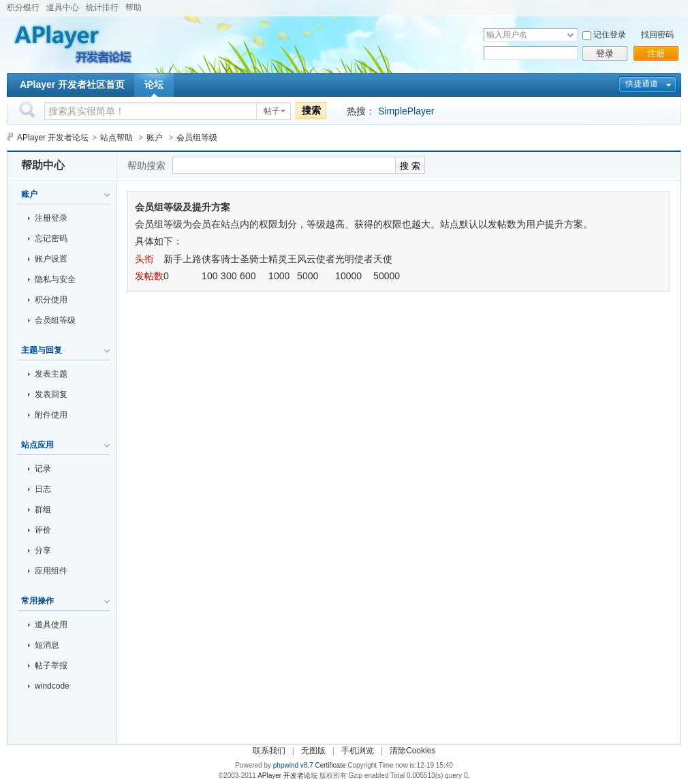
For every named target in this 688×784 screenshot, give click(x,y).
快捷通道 (642, 84)
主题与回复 (42, 350)
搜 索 (410, 166)
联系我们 (269, 751)
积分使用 (51, 300)
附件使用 (51, 415)
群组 (43, 509)
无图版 (313, 751)
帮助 (134, 7)
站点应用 (37, 445)
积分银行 (23, 7)
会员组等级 (55, 320)
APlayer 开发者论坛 (53, 138)
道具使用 (51, 625)
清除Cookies (412, 751)
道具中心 (63, 7)
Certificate (330, 765)
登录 (605, 53)
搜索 (311, 110)
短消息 (47, 645)
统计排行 (102, 7)
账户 (155, 138)
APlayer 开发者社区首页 (72, 84)
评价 (43, 530)
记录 (43, 469)
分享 (43, 550)
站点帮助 (116, 138)
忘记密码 (51, 238)
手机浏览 (358, 751)
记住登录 (610, 35)
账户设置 (51, 259)
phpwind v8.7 (293, 765)
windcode (52, 686)
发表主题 (51, 374)
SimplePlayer (406, 111)
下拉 (570, 35)
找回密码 (657, 35)
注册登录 (51, 218)
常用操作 (37, 601)
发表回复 (51, 394)
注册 (656, 53)
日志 (43, 489)
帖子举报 (51, 665)
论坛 (154, 84)
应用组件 (51, 571)
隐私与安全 (55, 279)
